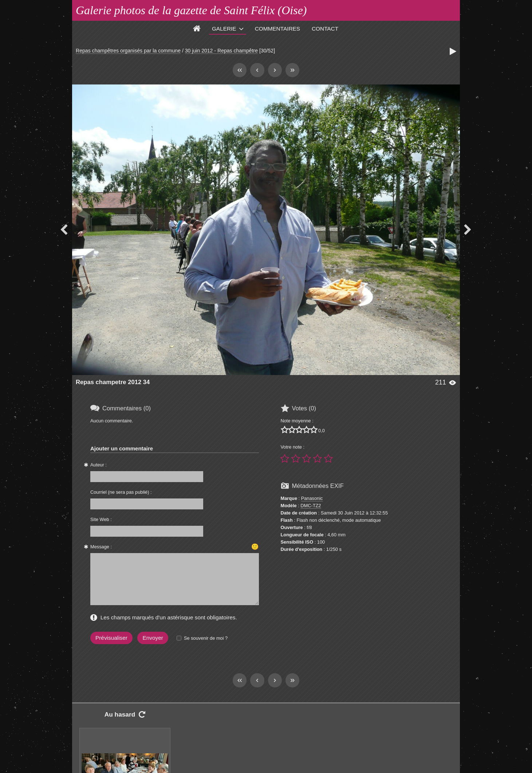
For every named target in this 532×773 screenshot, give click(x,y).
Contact (325, 29)
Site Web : (101, 519)
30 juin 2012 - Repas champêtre (221, 51)
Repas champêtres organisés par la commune (128, 51)
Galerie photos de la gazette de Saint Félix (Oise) (191, 10)
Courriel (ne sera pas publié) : (121, 492)
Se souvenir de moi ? (206, 638)
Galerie (224, 29)
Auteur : (98, 465)
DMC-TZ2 (311, 506)
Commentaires (277, 29)
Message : (101, 547)
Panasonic (312, 498)
